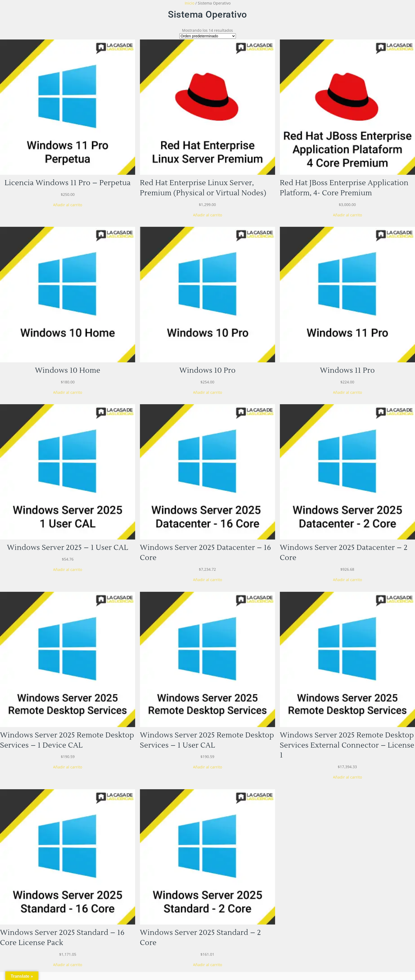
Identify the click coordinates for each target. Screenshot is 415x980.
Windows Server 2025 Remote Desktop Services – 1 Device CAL (67, 740)
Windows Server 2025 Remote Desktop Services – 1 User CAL (207, 740)
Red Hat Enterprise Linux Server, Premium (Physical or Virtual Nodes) (203, 188)
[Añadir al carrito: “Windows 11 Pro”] (347, 392)
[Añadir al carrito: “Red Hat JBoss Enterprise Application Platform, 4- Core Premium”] (347, 215)
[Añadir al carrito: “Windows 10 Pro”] (207, 392)
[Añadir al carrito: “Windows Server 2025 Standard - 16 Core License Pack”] (68, 965)
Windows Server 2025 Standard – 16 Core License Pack (62, 938)
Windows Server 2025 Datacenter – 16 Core (206, 553)
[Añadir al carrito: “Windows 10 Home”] (68, 392)
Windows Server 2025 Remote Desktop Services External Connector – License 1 (347, 745)
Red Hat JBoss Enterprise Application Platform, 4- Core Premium (344, 188)
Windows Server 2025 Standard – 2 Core (200, 938)
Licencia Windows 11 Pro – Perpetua (68, 183)
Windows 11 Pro (347, 370)
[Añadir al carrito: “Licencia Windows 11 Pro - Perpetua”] (68, 205)
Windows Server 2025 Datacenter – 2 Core (344, 553)
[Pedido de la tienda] (208, 36)
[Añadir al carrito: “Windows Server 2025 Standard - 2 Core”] (207, 965)
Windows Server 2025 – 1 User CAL (68, 548)
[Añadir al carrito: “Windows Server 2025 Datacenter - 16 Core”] (207, 580)
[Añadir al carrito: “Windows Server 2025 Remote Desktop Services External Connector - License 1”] (347, 777)
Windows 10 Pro (207, 370)
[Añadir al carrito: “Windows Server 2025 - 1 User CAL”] (68, 570)
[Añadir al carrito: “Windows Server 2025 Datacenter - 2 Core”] (347, 580)
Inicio (190, 3)
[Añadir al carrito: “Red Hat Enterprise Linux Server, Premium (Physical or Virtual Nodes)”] (207, 215)
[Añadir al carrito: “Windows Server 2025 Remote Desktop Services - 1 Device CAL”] (68, 767)
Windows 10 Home (68, 370)
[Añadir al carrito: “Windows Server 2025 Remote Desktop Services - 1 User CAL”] (207, 767)
